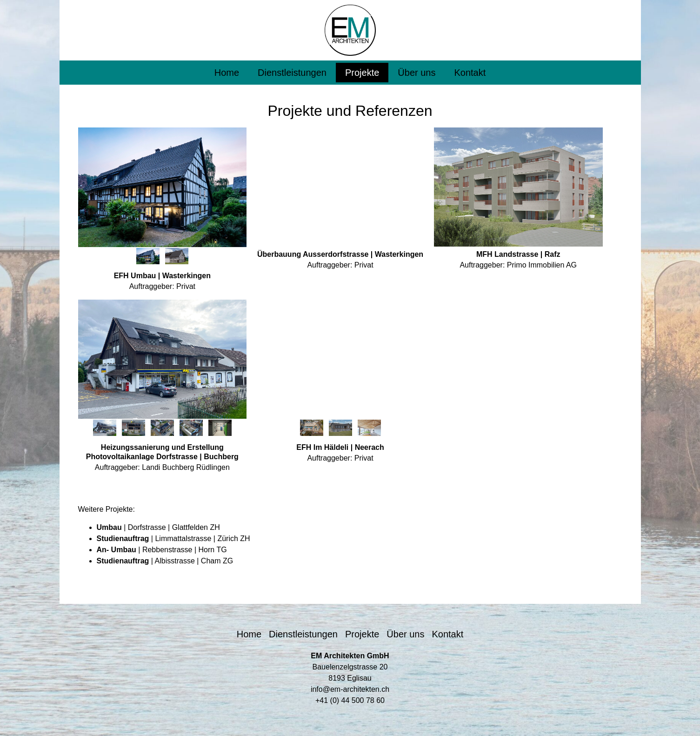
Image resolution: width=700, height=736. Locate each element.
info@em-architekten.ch (350, 689)
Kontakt (470, 73)
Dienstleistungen (292, 73)
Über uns (417, 73)
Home (227, 73)
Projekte (362, 73)
